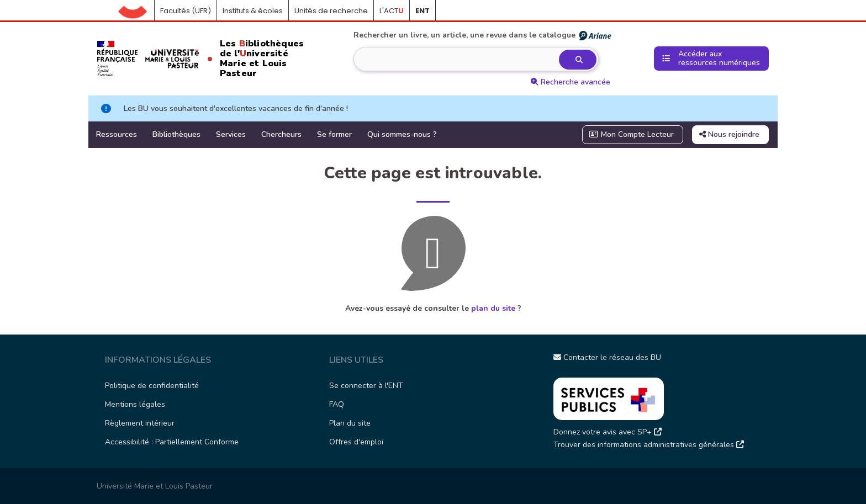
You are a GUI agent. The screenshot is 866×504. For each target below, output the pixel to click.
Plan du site (350, 423)
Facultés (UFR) (186, 11)
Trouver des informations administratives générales (649, 445)
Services (231, 134)
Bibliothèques (176, 134)
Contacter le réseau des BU (607, 357)
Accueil (136, 11)
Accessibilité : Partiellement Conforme (172, 442)
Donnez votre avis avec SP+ (608, 432)
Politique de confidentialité (152, 386)
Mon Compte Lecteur (632, 134)
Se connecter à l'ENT (366, 386)
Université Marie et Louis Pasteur (155, 486)
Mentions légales (135, 404)
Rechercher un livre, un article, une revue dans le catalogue (483, 35)
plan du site (493, 308)
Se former (334, 134)
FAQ (337, 404)
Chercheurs (281, 134)
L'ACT (392, 11)
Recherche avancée (571, 82)
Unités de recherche (331, 11)
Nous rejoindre (729, 134)
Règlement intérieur (140, 423)
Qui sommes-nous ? (402, 134)
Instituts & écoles (253, 11)
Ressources (117, 134)
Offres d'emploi (356, 442)
